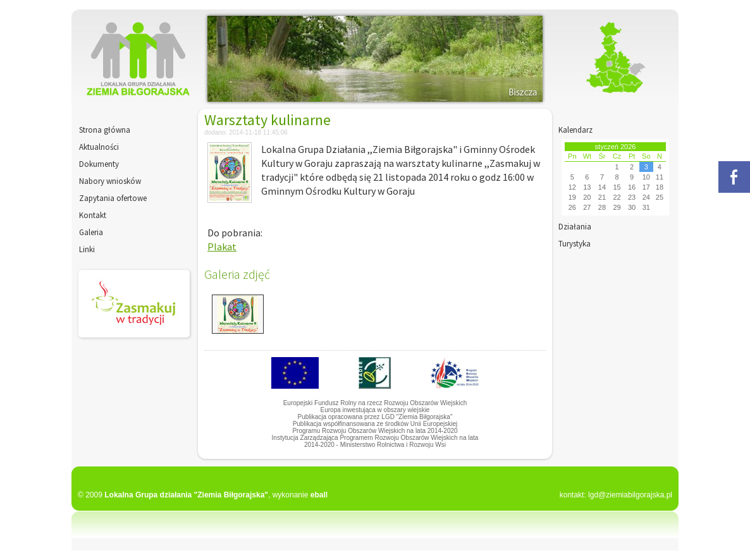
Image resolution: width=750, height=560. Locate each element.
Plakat (222, 247)
